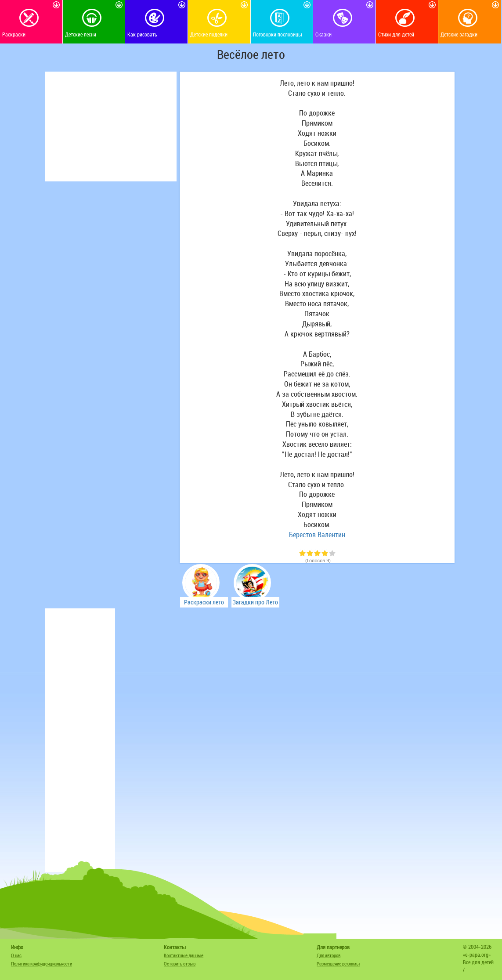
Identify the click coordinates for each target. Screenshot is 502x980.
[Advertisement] (111, 127)
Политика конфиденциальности (42, 964)
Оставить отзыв (180, 964)
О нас (16, 955)
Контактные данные (184, 955)
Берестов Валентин (317, 535)
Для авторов (329, 955)
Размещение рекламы (338, 964)
